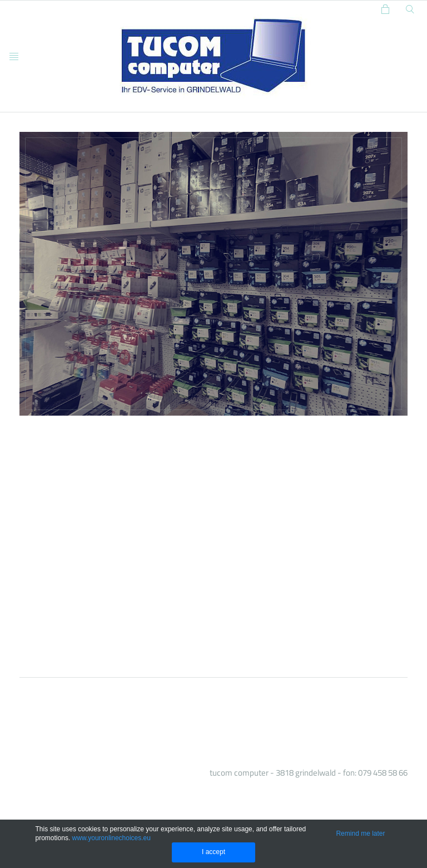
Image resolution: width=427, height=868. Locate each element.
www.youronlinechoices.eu (111, 838)
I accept (213, 852)
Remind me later (360, 834)
